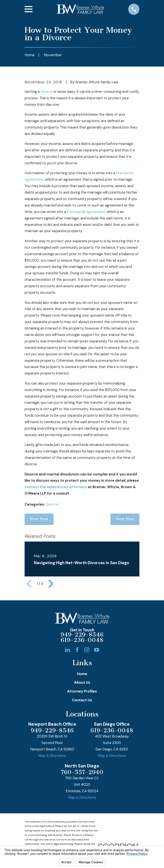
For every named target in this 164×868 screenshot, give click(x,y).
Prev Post (39, 519)
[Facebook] (77, 650)
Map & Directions (52, 756)
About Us (82, 682)
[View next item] (51, 584)
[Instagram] (87, 650)
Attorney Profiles (82, 691)
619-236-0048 (82, 640)
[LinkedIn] (67, 650)
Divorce (52, 504)
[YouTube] (97, 650)
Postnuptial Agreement (86, 212)
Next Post (125, 519)
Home (82, 674)
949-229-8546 (82, 635)
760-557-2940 (82, 772)
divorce (47, 92)
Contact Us (82, 700)
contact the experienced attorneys (56, 487)
